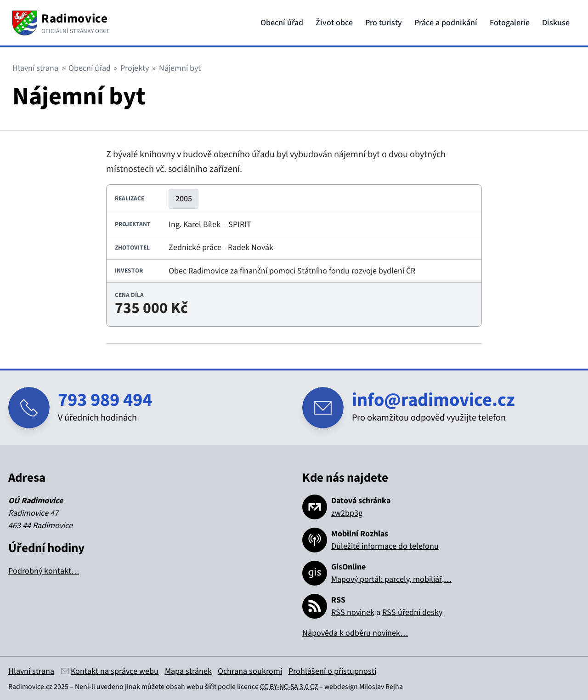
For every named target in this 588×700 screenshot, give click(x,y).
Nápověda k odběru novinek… (355, 633)
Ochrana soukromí (250, 671)
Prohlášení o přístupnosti (332, 671)
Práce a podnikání (446, 23)
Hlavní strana (35, 68)
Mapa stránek (188, 671)
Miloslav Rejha (381, 687)
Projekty (135, 68)
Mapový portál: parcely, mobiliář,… (391, 579)
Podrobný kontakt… (44, 571)
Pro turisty (384, 23)
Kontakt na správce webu (115, 671)
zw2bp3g (347, 513)
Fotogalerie (510, 23)
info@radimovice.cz (433, 400)
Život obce (334, 23)
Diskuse (556, 23)
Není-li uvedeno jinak (107, 687)
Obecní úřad (282, 23)
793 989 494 (105, 400)
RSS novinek (353, 612)
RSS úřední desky (412, 612)
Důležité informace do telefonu (385, 546)
